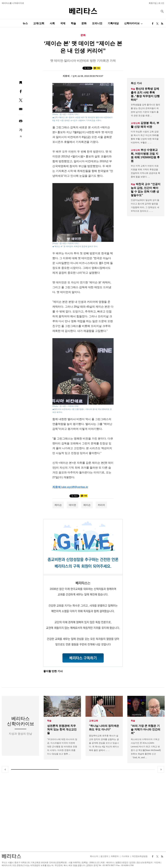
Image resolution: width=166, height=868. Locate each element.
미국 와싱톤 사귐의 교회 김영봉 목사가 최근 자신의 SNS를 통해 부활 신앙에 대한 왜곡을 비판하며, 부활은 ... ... (145, 137)
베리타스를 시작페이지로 (13, 3)
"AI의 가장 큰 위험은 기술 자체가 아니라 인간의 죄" (146, 729)
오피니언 (97, 23)
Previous (5, 769)
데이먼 (73, 505)
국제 (63, 23)
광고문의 (104, 856)
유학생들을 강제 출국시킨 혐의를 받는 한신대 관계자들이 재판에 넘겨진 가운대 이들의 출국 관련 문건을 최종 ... (145, 110)
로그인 (161, 3)
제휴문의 (115, 856)
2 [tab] (83, 769)
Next (161, 769)
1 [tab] (35, 769)
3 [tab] (131, 769)
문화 (84, 23)
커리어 (101, 505)
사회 (52, 23)
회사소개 (94, 856)
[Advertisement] (83, 812)
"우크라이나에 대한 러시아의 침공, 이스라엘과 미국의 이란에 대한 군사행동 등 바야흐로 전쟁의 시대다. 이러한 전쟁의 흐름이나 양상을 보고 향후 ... (62, 747)
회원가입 (153, 3)
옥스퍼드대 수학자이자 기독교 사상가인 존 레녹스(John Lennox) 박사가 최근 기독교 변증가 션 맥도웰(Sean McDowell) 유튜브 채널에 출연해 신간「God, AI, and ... (146, 748)
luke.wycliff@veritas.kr (75, 487)
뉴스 (25, 23)
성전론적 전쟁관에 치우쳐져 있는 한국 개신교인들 (62, 729)
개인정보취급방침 (140, 856)
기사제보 (125, 856)
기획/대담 (113, 23)
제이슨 (58, 505)
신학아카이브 (132, 23)
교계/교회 (39, 23)
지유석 (66, 76)
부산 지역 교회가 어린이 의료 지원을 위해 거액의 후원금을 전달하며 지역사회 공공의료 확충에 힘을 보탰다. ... (145, 171)
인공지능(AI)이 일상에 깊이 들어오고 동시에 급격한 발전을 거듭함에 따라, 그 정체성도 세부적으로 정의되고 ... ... (145, 205)
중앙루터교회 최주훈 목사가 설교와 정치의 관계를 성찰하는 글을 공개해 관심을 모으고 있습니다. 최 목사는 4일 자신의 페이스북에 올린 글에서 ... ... (104, 743)
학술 (73, 23)
